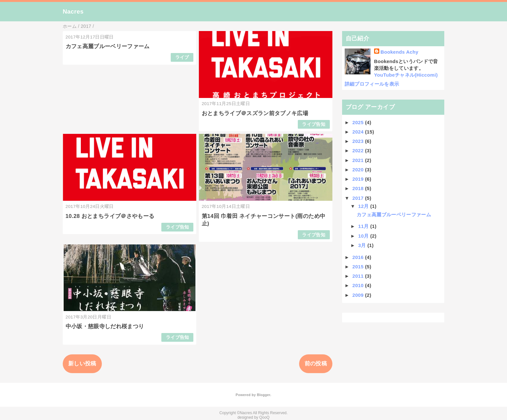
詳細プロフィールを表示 (372, 84)
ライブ (182, 57)
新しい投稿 (82, 364)
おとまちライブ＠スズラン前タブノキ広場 (255, 113)
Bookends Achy (399, 52)
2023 (359, 141)
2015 (359, 267)
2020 (359, 170)
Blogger (263, 395)
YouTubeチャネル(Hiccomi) (406, 75)
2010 (359, 285)
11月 (364, 226)
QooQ (264, 417)
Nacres (73, 11)
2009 (359, 295)
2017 (359, 198)
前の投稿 (316, 364)
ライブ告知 (314, 124)
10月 (364, 236)
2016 (359, 257)
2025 (359, 122)
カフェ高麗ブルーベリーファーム (108, 46)
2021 (359, 160)
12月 (364, 206)
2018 (359, 188)
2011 (359, 276)
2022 (359, 151)
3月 (363, 245)
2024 (359, 132)
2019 (359, 179)
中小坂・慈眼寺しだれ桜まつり (105, 326)
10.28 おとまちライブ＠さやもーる (110, 216)
